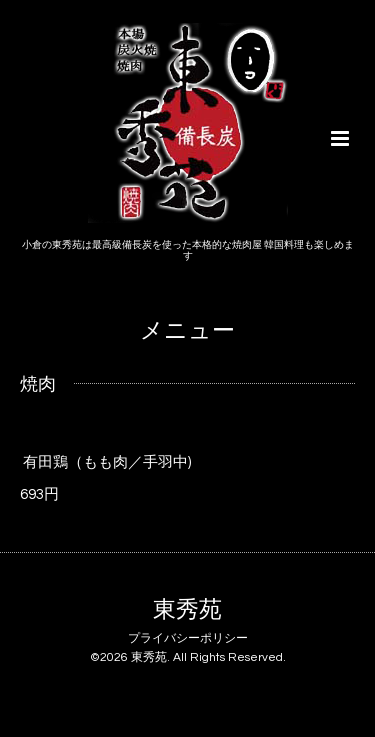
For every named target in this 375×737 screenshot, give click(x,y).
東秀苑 (187, 610)
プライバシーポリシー (188, 638)
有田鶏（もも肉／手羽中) (107, 462)
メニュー (187, 331)
